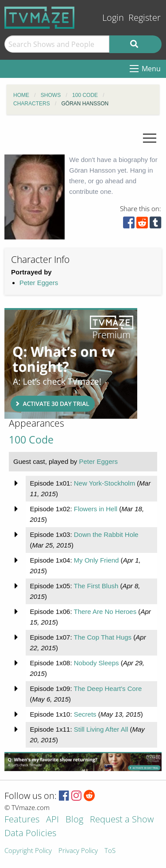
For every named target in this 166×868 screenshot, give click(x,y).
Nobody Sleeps (97, 663)
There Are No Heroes (105, 611)
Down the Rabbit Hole (106, 534)
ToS (110, 851)
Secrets (85, 714)
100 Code (31, 440)
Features (22, 820)
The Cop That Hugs (102, 637)
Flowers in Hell (96, 509)
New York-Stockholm (104, 483)
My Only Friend (97, 560)
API (52, 820)
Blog (74, 820)
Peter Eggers (39, 283)
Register (145, 17)
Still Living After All (101, 729)
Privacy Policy (78, 851)
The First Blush (96, 586)
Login (113, 17)
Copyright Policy (28, 851)
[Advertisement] (71, 363)
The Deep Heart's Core (108, 689)
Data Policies (30, 834)
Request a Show (122, 820)
